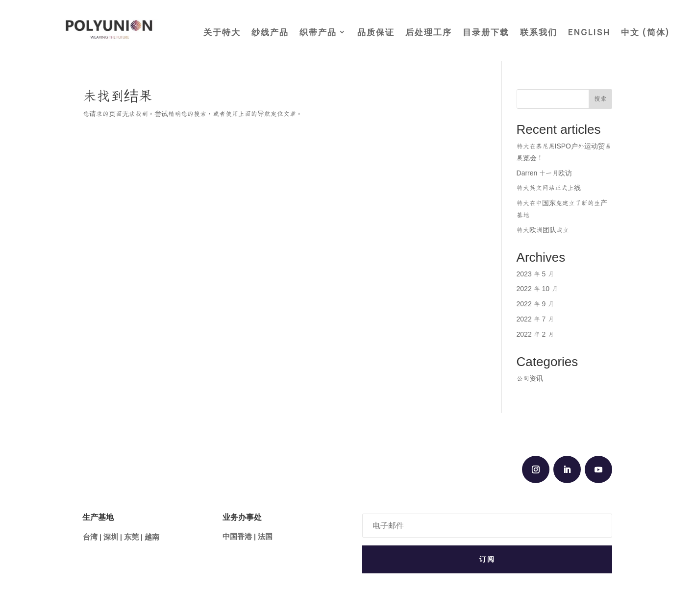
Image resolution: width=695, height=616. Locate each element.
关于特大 (222, 32)
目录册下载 (486, 32)
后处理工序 (429, 32)
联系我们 (539, 32)
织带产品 (318, 32)
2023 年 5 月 (535, 274)
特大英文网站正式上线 (549, 188)
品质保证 (376, 32)
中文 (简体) (646, 32)
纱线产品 (270, 32)
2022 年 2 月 (535, 335)
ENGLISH (589, 32)
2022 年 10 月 (537, 289)
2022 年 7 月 (535, 320)
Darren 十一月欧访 (545, 173)
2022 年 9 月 (535, 304)
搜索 (600, 99)
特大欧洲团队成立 (543, 230)
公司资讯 (530, 379)
